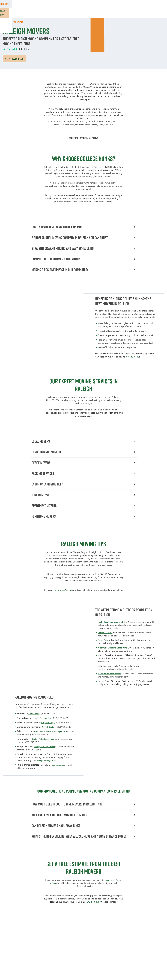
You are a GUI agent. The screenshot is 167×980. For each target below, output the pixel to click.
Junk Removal (55, 13)
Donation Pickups (75, 13)
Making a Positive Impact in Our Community (83, 273)
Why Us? (126, 13)
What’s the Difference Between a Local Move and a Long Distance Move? (83, 853)
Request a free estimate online (83, 138)
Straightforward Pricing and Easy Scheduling (83, 250)
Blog (137, 13)
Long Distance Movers (83, 456)
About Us (94, 4)
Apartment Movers (83, 513)
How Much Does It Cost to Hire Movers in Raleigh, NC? (83, 816)
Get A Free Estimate (14, 59)
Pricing (114, 13)
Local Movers (83, 445)
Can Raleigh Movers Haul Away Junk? (83, 839)
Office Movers (83, 468)
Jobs (41, 4)
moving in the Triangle (65, 598)
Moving (40, 13)
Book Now (157, 13)
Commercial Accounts (59, 4)
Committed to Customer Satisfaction (83, 261)
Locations (79, 4)
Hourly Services (98, 13)
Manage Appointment (134, 4)
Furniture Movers (83, 525)
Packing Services (83, 479)
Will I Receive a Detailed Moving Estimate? (83, 828)
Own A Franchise (111, 4)
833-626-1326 (157, 4)
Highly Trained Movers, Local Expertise (83, 227)
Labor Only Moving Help (83, 490)
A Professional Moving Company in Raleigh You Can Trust (83, 239)
